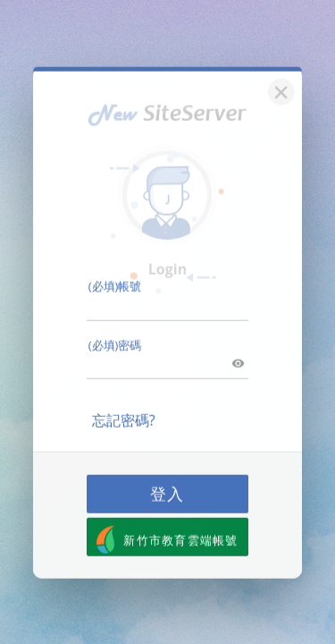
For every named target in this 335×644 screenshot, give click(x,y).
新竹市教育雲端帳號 (167, 530)
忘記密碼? (124, 411)
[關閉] (279, 80)
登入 (168, 484)
